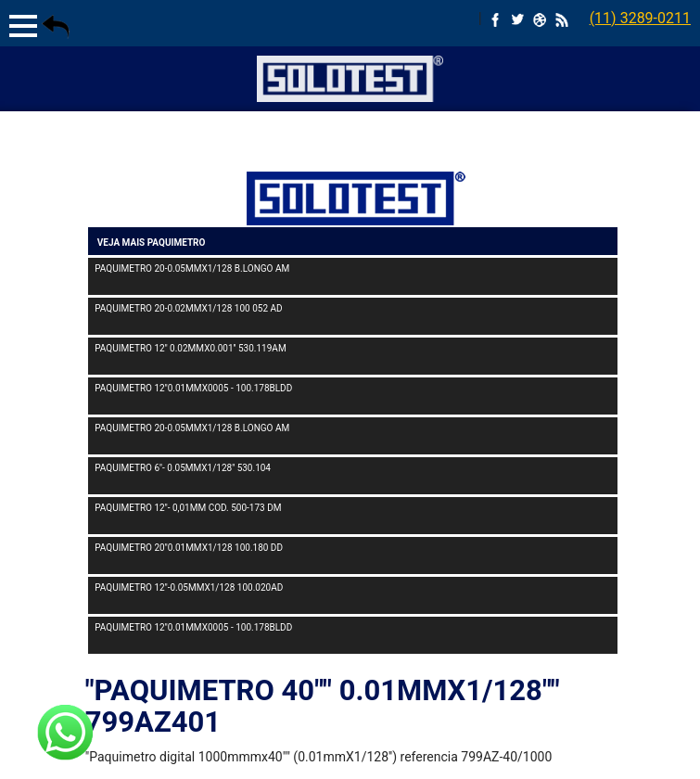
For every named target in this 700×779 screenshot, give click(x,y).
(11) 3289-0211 (640, 18)
